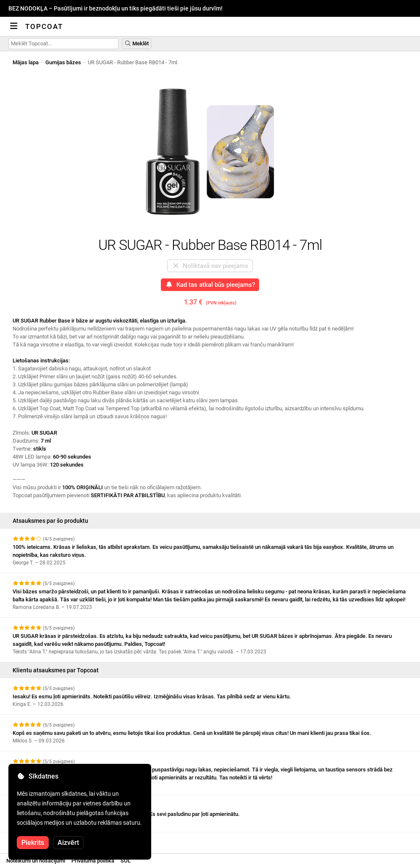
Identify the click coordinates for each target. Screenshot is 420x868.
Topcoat (44, 26)
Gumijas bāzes (63, 62)
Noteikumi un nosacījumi (36, 861)
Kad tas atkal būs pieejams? (210, 285)
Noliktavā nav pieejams (210, 266)
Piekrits (33, 843)
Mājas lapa (26, 62)
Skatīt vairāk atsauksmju (47, 840)
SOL (126, 861)
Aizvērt (68, 843)
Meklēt (136, 43)
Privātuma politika (93, 861)
